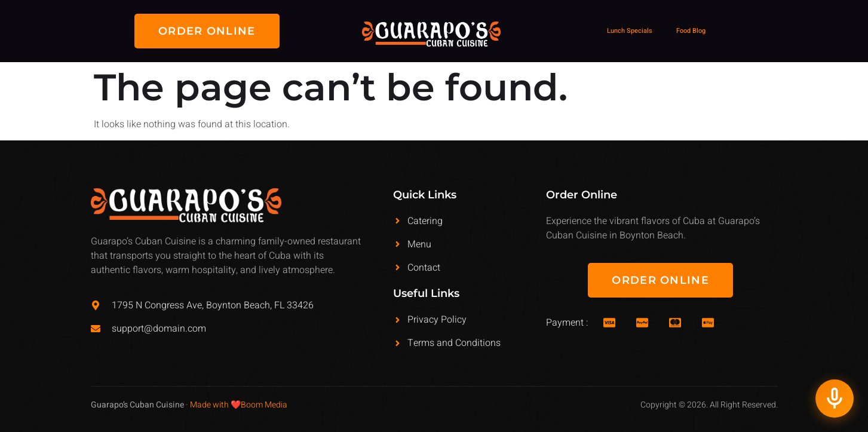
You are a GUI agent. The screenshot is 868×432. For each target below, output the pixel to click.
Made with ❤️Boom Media (239, 405)
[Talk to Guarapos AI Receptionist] (835, 399)
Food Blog (691, 31)
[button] (207, 31)
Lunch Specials (630, 31)
